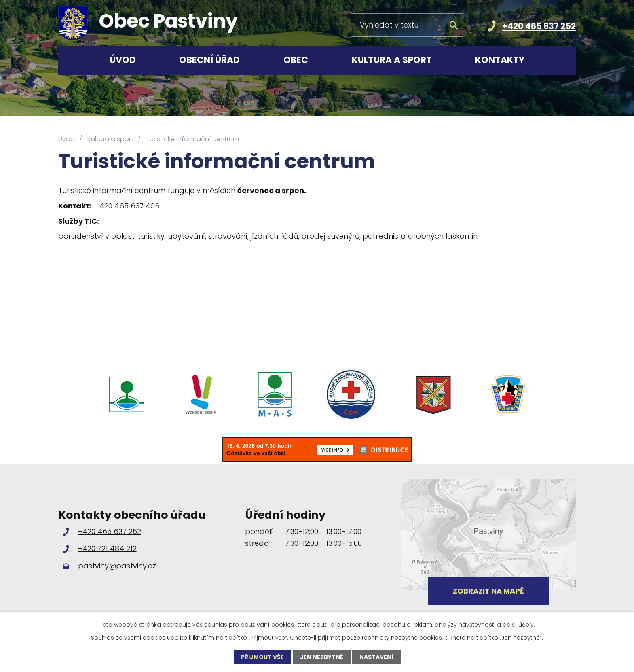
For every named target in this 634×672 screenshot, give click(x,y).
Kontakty (500, 60)
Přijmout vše (262, 657)
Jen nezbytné (322, 657)
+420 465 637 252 (539, 26)
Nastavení (376, 657)
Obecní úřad (209, 60)
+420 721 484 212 (107, 548)
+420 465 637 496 (127, 206)
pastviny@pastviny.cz (117, 566)
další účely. (519, 625)
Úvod (123, 60)
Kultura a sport (392, 60)
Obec (296, 60)
